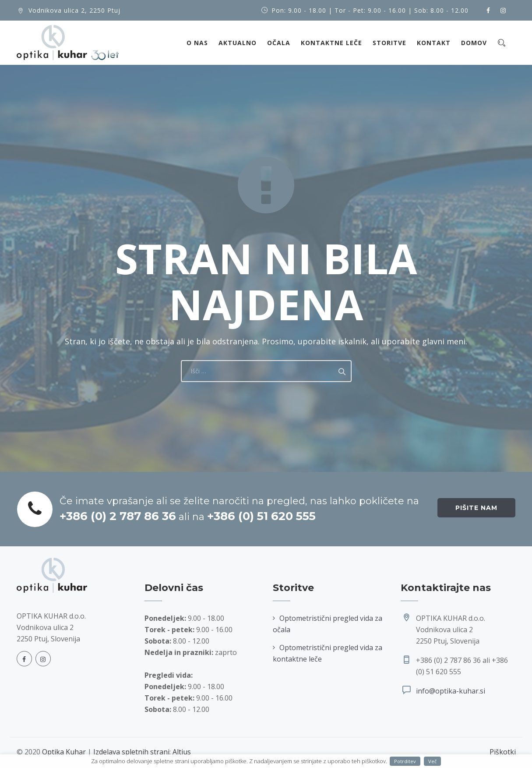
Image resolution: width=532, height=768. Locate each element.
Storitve (389, 43)
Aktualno (238, 43)
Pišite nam (476, 508)
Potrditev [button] (405, 761)
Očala (279, 43)
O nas (197, 43)
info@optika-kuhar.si (451, 691)
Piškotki (503, 752)
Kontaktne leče (331, 43)
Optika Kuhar (64, 752)
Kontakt (434, 43)
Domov (474, 43)
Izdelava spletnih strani (131, 752)
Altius (182, 752)
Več (432, 761)
